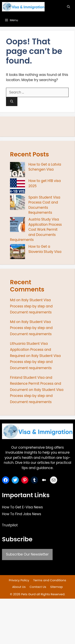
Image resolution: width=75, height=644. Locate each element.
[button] (68, 7)
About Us (19, 587)
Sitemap (56, 587)
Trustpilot (10, 525)
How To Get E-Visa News (22, 507)
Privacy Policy (19, 580)
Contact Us (38, 587)
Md (13, 300)
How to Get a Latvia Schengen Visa (45, 167)
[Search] (12, 102)
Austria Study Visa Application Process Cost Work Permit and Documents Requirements (36, 230)
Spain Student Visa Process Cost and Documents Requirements (44, 205)
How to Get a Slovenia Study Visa (45, 249)
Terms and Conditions (50, 580)
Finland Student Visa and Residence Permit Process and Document (35, 384)
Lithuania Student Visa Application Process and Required (30, 350)
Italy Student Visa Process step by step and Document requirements (31, 306)
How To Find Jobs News (22, 514)
